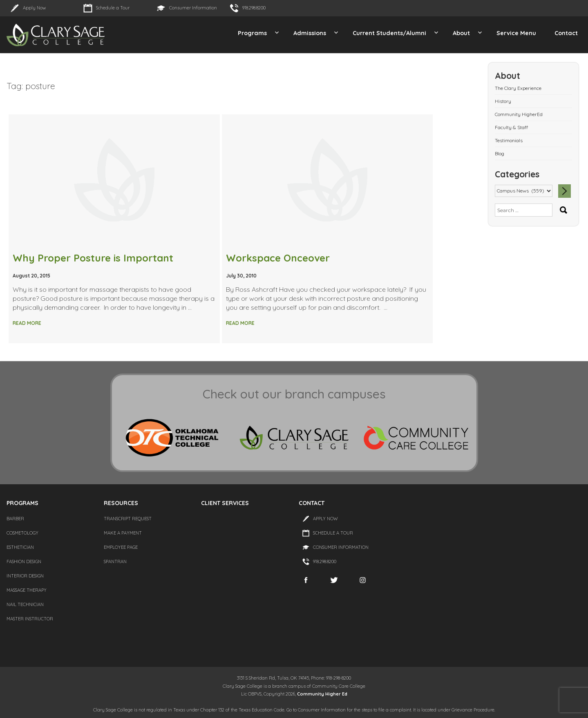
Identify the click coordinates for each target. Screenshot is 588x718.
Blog (500, 153)
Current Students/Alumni (389, 33)
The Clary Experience (518, 88)
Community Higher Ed (322, 694)
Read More (27, 323)
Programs (252, 33)
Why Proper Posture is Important (93, 258)
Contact (566, 33)
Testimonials (509, 140)
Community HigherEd (519, 114)
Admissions (310, 33)
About (461, 33)
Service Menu (516, 33)
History (503, 101)
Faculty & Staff (511, 127)
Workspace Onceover (278, 258)
